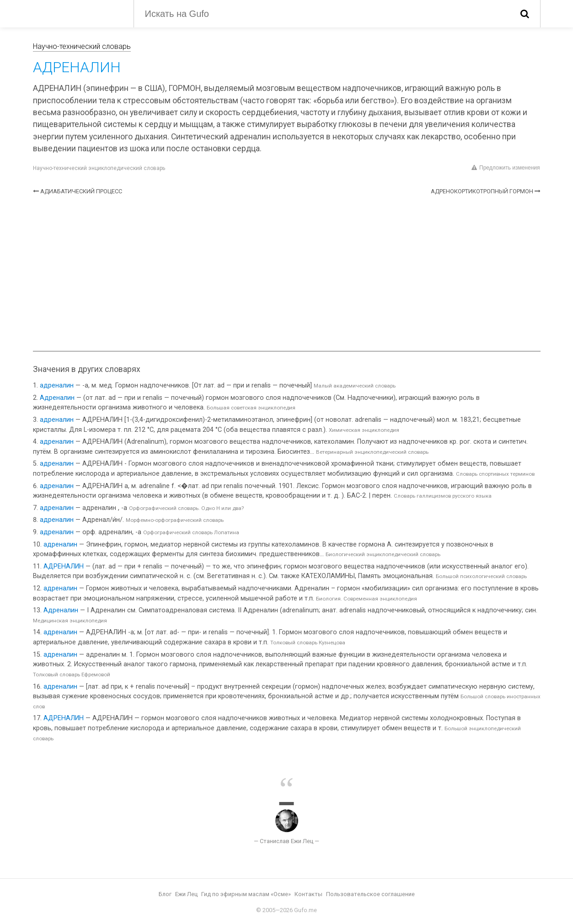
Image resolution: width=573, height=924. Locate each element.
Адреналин (57, 398)
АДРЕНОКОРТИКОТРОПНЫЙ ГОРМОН (482, 191)
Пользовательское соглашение (370, 894)
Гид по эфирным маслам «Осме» (246, 894)
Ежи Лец (186, 894)
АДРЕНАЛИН (64, 566)
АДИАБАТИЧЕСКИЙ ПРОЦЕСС (81, 191)
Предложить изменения (506, 168)
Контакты (308, 894)
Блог (165, 894)
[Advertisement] (287, 273)
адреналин (57, 385)
